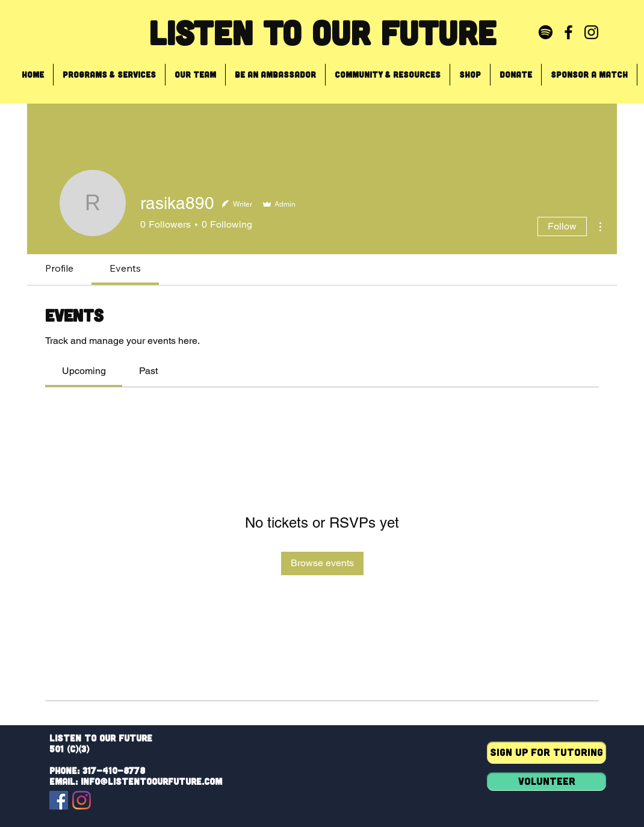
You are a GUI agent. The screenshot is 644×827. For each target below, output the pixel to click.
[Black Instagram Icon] (591, 32)
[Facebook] (59, 800)
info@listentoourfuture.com (151, 781)
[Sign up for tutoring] (546, 753)
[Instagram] (82, 800)
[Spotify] (546, 32)
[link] (84, 371)
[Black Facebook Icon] (568, 32)
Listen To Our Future (322, 32)
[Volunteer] (546, 782)
